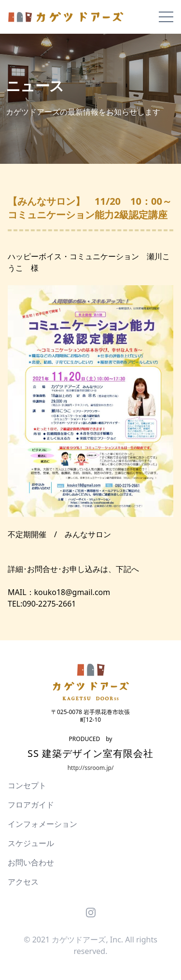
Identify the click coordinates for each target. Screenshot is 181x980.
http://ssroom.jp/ (91, 768)
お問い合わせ (31, 862)
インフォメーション (42, 824)
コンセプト (27, 785)
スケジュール (31, 843)
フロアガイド (31, 805)
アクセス (23, 882)
